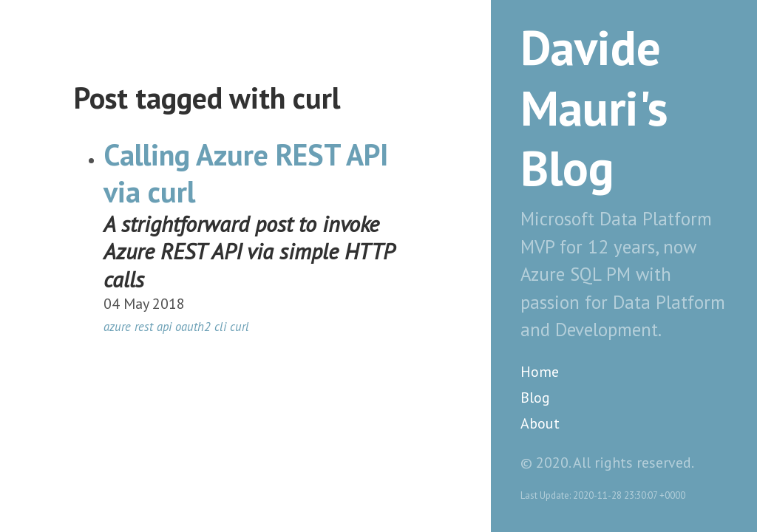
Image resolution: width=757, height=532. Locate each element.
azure (117, 327)
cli (220, 327)
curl (240, 327)
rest (144, 327)
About (540, 423)
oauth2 (193, 327)
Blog (535, 398)
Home (540, 372)
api (164, 327)
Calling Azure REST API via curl (246, 173)
